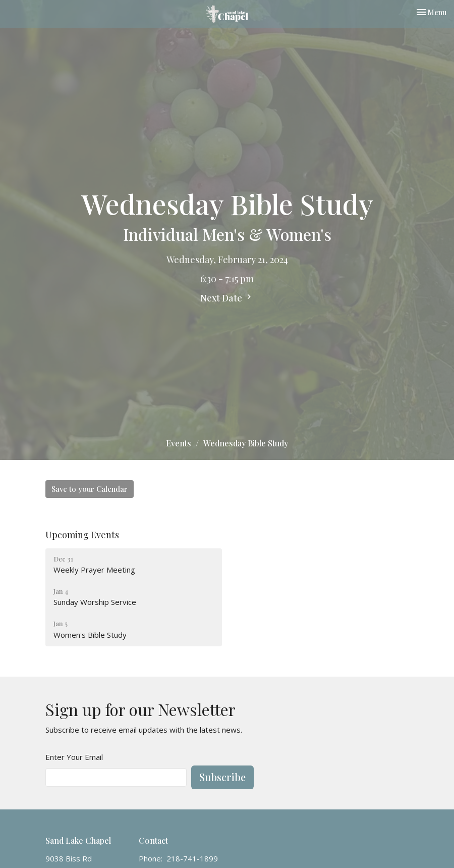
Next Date (227, 298)
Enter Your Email (74, 757)
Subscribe (222, 777)
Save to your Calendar (90, 489)
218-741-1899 (192, 858)
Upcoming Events (82, 535)
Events (179, 443)
